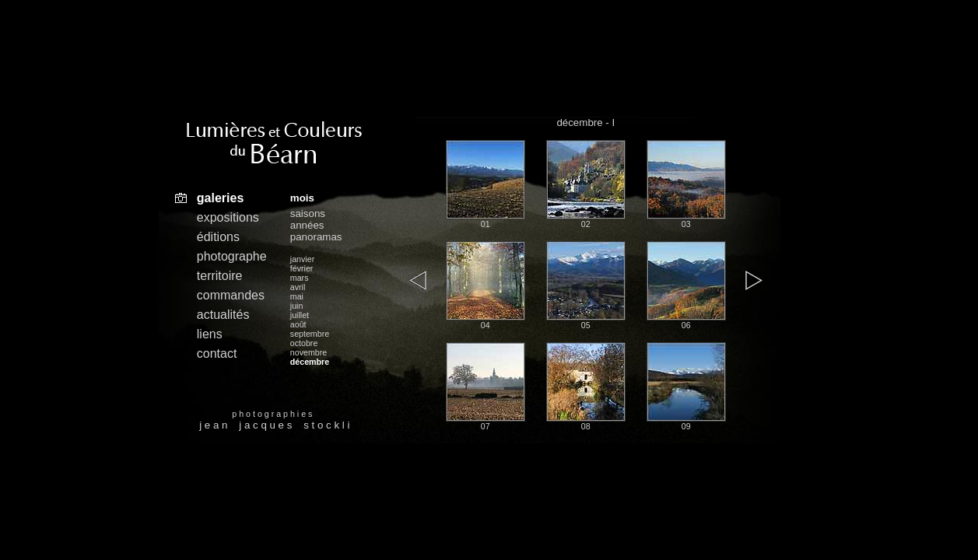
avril (298, 287)
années (307, 225)
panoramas (316, 237)
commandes (231, 295)
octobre (304, 343)
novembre (308, 352)
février (302, 268)
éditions (218, 237)
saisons (308, 213)
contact (217, 353)
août (298, 324)
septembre (310, 334)
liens (210, 334)
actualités (223, 315)
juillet (300, 315)
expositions (228, 217)
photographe (232, 256)
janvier (302, 259)
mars (300, 278)
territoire (220, 276)
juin (297, 306)
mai (297, 296)
